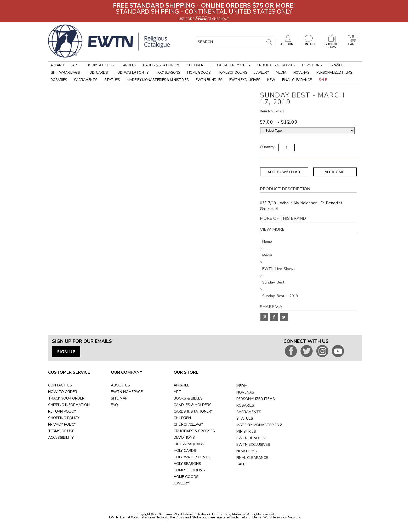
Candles (128, 65)
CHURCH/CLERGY (188, 424)
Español (336, 65)
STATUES (245, 418)
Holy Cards (97, 73)
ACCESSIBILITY (61, 438)
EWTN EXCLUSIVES (253, 445)
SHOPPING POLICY (64, 418)
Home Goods (199, 73)
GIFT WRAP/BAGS (189, 444)
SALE (241, 464)
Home (267, 242)
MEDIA (242, 386)
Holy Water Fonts (132, 73)
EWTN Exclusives (245, 80)
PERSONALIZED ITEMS (256, 399)
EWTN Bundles (209, 80)
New (271, 80)
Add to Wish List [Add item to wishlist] (284, 172)
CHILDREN (182, 418)
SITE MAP (119, 398)
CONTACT (309, 43)
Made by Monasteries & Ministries (158, 80)
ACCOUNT (288, 43)
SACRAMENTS (249, 412)
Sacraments (86, 80)
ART (177, 392)
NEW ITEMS (247, 451)
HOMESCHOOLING (189, 470)
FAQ (114, 405)
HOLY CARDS (185, 451)
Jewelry (262, 73)
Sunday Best (273, 282)
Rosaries (59, 80)
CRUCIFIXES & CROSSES (194, 431)
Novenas (301, 73)
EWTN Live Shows (279, 269)
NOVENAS (245, 392)
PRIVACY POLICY (62, 424)
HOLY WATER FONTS (192, 457)
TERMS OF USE (61, 431)
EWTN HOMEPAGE (127, 392)
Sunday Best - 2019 (280, 296)
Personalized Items (334, 73)
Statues (112, 80)
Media (281, 73)
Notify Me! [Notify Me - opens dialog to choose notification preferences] (335, 172)
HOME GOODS (186, 477)
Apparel (58, 65)
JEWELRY (181, 483)
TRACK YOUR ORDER (66, 398)
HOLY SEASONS (187, 464)
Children (195, 65)
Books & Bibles (100, 65)
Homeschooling (232, 73)
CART (352, 43)
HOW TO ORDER (63, 392)
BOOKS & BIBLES (188, 398)
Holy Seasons (168, 73)
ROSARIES (245, 405)
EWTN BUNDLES (251, 438)
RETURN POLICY (62, 411)
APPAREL (181, 385)
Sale (323, 80)
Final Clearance (297, 80)
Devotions (312, 65)
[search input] (235, 42)
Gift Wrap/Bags (65, 73)
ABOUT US (120, 385)
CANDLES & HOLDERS (193, 405)
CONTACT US (60, 385)
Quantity (267, 147)
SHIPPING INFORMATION (69, 405)
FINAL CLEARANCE (252, 458)
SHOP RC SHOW (332, 44)
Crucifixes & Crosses (276, 65)
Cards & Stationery (161, 65)
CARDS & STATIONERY (193, 411)
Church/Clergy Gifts (230, 65)
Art (76, 65)
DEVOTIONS (184, 438)
